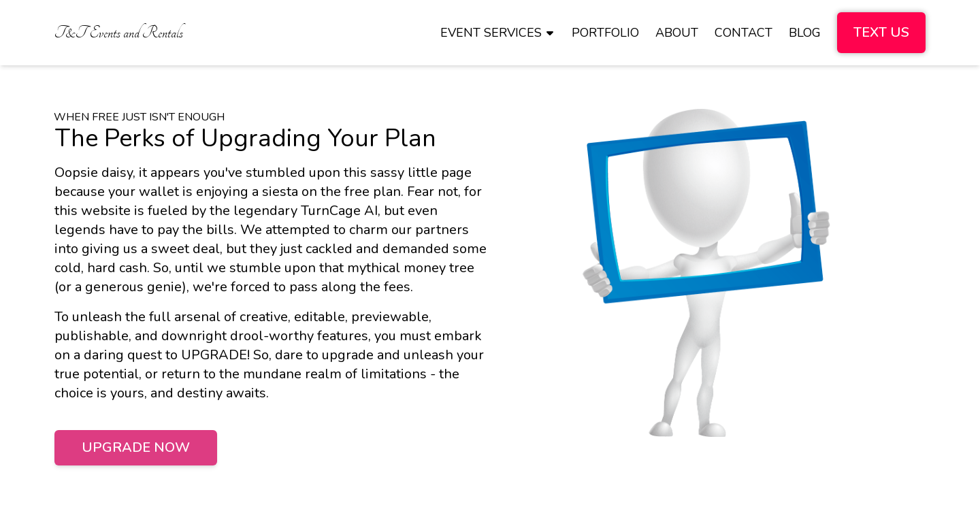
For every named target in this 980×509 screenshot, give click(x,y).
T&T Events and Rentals (119, 33)
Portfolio (605, 33)
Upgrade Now (136, 447)
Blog (805, 33)
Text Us (881, 32)
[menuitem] (119, 33)
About (677, 33)
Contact (744, 33)
